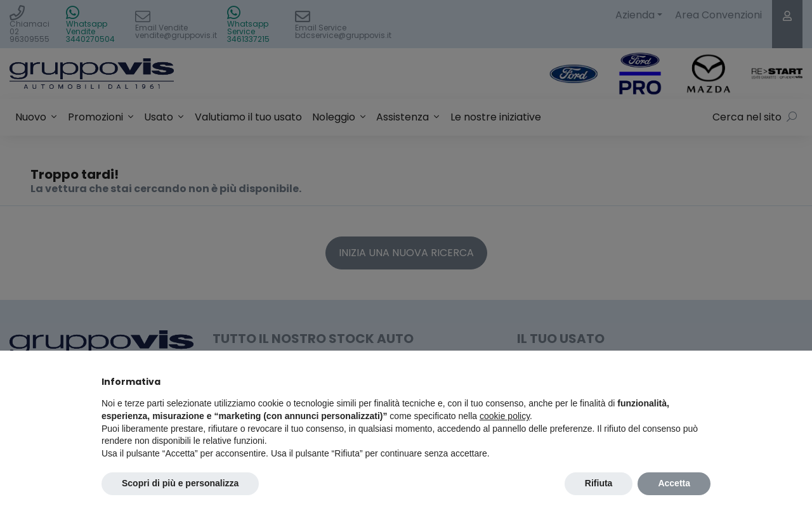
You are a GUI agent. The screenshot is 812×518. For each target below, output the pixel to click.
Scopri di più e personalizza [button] (180, 483)
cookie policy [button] (505, 416)
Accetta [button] (674, 483)
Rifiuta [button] (599, 483)
